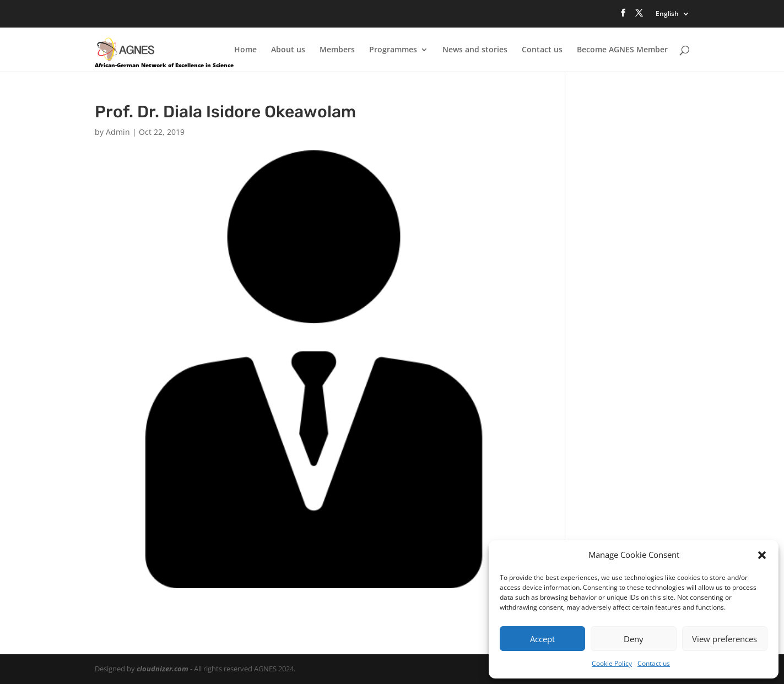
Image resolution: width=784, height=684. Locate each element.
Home (245, 50)
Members (337, 50)
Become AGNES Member (622, 50)
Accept (542, 639)
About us (288, 50)
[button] (762, 555)
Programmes (393, 50)
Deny (634, 639)
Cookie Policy (612, 663)
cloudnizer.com (163, 669)
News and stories (475, 50)
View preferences (724, 639)
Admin (118, 132)
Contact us (654, 663)
